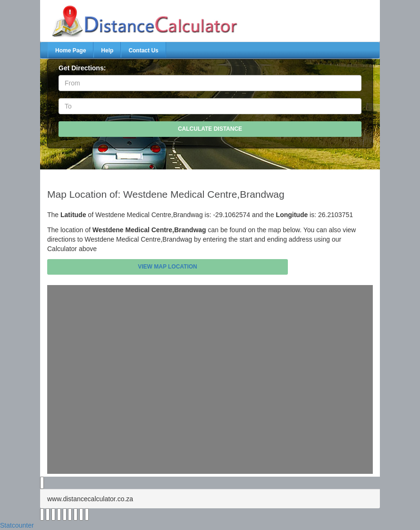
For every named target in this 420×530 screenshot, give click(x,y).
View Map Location (168, 267)
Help (107, 50)
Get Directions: (82, 68)
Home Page (71, 50)
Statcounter (17, 525)
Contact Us (143, 50)
